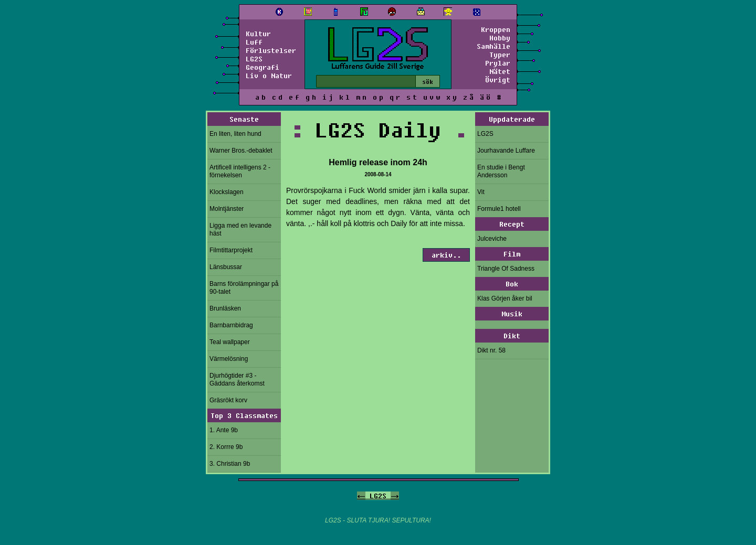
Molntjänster (227, 209)
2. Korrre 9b (226, 447)
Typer (500, 55)
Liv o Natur (269, 76)
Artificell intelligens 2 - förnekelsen (240, 171)
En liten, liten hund (235, 134)
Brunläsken (225, 308)
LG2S (254, 59)
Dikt (512, 336)
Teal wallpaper (230, 342)
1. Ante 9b (224, 430)
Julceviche (492, 239)
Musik (512, 314)
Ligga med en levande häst (240, 229)
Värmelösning (229, 359)
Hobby (500, 38)
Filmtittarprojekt (231, 250)
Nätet (500, 71)
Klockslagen (227, 192)
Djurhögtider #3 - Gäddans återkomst (237, 380)
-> (395, 496)
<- (361, 496)
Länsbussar (226, 267)
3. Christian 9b (230, 464)
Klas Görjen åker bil (505, 298)
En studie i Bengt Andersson (501, 171)
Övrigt (498, 80)
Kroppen (496, 29)
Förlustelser (271, 50)
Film (512, 254)
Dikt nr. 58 (491, 350)
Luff (254, 42)
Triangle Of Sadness (506, 269)
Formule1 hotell (499, 209)
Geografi (262, 67)
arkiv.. (446, 255)
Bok (512, 284)
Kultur (258, 34)
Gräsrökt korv (228, 400)
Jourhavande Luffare (506, 151)
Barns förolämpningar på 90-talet (244, 288)
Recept (512, 224)
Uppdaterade (512, 119)
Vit (481, 192)
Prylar (498, 63)
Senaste (244, 119)
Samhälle (493, 46)
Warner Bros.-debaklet (241, 151)
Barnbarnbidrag (231, 325)
